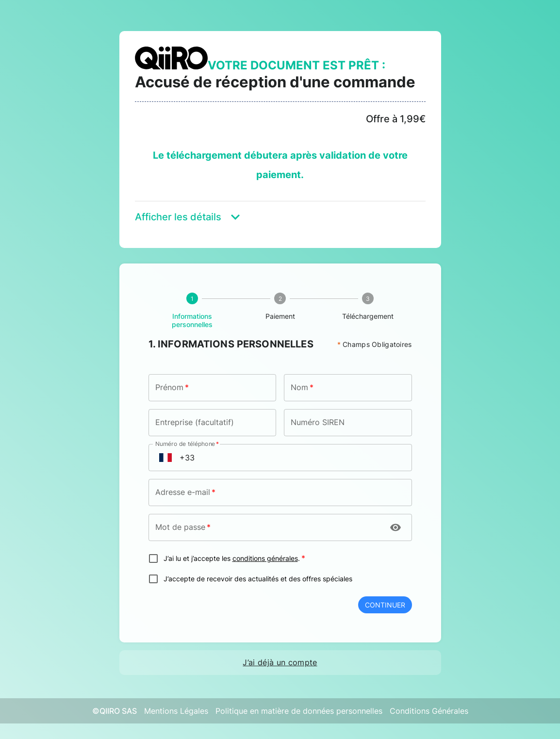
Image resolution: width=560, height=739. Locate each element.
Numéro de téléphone (187, 444)
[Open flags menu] (165, 458)
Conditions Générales (429, 711)
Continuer (385, 605)
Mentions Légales (176, 711)
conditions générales (265, 558)
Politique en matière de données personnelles (299, 711)
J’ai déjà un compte (280, 662)
